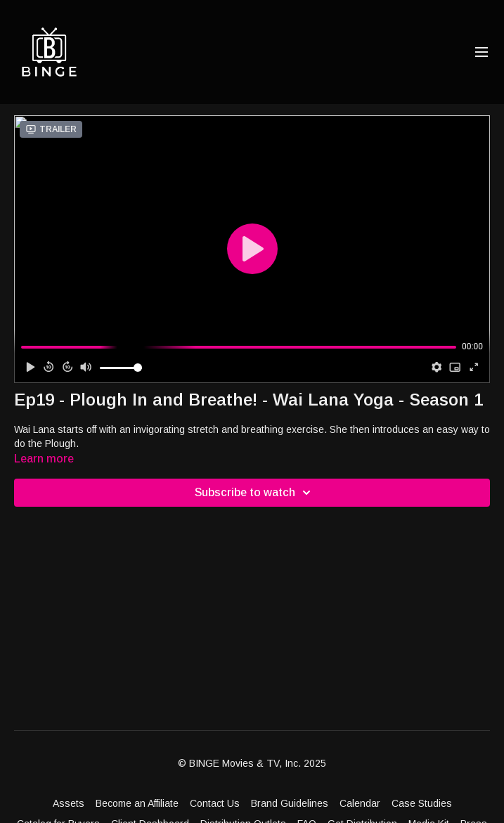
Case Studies (422, 803)
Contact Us (215, 803)
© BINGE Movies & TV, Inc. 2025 (252, 763)
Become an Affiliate (137, 803)
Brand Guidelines (290, 803)
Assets (69, 803)
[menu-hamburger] (482, 52)
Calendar (360, 803)
